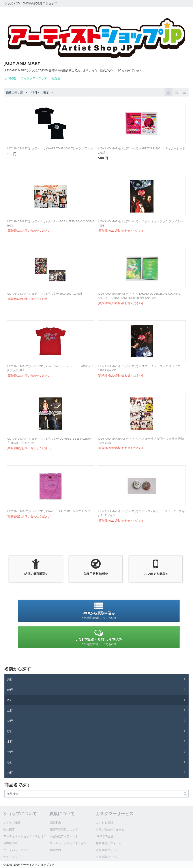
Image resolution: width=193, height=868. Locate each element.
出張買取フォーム (107, 857)
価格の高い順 (17, 93)
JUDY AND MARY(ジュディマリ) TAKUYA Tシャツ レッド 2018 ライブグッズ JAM (50, 368)
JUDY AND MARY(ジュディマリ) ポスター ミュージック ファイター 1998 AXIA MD (141, 368)
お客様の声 (10, 843)
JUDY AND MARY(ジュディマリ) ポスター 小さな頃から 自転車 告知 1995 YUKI (141, 441)
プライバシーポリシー (18, 850)
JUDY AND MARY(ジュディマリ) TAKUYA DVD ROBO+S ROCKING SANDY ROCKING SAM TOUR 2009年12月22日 (139, 296)
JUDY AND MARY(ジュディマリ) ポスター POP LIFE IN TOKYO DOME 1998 (50, 223)
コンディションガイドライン (68, 843)
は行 (10, 731)
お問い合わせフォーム (110, 829)
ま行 (10, 741)
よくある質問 (104, 823)
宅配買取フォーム (107, 850)
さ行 (10, 700)
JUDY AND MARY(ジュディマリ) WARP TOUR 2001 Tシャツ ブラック (50, 148)
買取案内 (55, 823)
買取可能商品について (64, 829)
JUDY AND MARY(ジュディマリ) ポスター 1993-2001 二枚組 (44, 294)
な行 (10, 721)
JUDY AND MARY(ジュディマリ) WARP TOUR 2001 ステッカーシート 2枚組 (142, 150)
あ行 (10, 679)
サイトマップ (12, 857)
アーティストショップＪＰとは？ (25, 836)
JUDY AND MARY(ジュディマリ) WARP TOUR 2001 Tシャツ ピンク (49, 511)
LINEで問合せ (105, 836)
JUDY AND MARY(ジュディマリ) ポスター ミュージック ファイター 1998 (141, 223)
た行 (10, 710)
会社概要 (9, 829)
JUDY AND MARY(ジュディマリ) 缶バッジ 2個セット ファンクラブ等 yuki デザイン (141, 513)
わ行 (10, 772)
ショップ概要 (12, 823)
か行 (10, 690)
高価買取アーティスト (64, 836)
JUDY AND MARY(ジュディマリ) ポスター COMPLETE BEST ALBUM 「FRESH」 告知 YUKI (49, 441)
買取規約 (55, 850)
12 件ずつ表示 (42, 93)
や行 (10, 752)
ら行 (10, 762)
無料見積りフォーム (109, 843)
